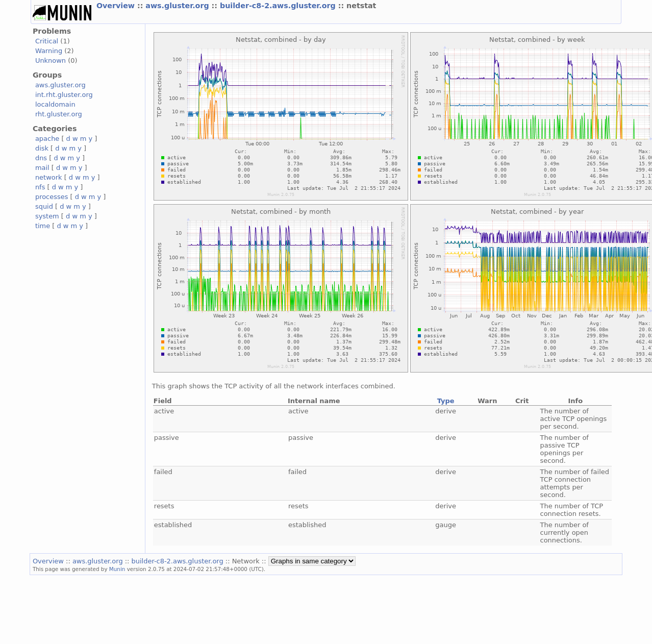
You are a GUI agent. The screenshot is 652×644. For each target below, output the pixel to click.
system (47, 216)
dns (41, 158)
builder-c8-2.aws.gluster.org (279, 6)
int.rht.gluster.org (64, 95)
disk (42, 148)
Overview (117, 6)
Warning (49, 51)
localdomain (55, 104)
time (43, 226)
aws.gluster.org (178, 6)
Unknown (51, 60)
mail (42, 168)
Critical (47, 41)
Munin (117, 569)
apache (47, 139)
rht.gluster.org (59, 114)
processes (52, 197)
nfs (40, 187)
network (49, 177)
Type (446, 401)
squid (44, 206)
